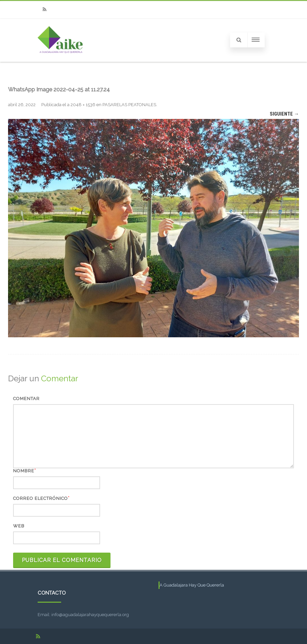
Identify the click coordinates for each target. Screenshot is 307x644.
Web (19, 526)
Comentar (26, 399)
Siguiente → (284, 114)
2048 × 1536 (83, 105)
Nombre (24, 471)
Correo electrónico (40, 498)
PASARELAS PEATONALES (129, 105)
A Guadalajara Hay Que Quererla (192, 585)
